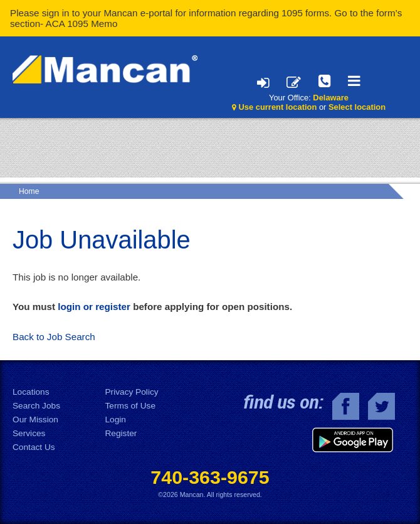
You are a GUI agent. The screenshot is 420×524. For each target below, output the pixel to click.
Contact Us (34, 447)
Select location (357, 107)
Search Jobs (36, 406)
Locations (31, 392)
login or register (94, 307)
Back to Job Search (54, 337)
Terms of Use (131, 406)
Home (29, 191)
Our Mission (35, 420)
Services (29, 433)
